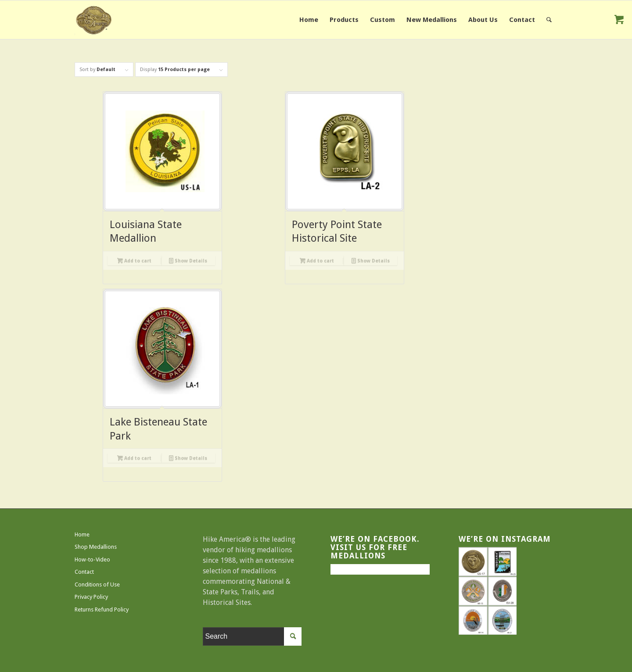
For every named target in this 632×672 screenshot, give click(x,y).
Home (82, 534)
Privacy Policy (91, 597)
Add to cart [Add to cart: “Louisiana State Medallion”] (134, 261)
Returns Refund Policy (102, 609)
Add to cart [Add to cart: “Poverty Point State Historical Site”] (317, 261)
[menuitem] (309, 20)
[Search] (549, 20)
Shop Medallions (96, 547)
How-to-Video (92, 559)
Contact (84, 572)
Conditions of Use (97, 584)
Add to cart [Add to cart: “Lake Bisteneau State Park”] (134, 458)
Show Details (188, 261)
